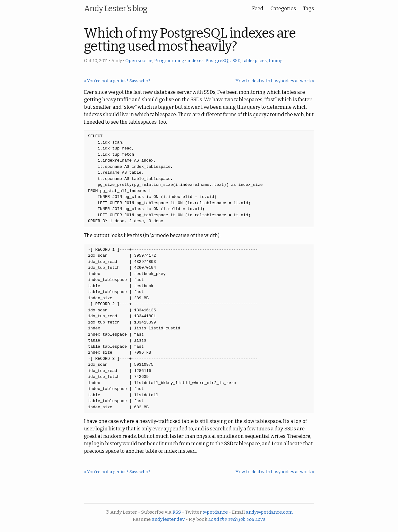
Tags (309, 9)
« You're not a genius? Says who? (117, 81)
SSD (236, 61)
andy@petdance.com (269, 512)
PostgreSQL (218, 61)
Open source (139, 61)
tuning (275, 61)
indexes (196, 61)
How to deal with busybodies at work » (275, 81)
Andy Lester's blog (116, 9)
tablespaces (255, 61)
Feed (258, 9)
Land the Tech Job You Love (237, 519)
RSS (177, 512)
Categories (283, 9)
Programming (169, 61)
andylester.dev (168, 519)
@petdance (215, 512)
